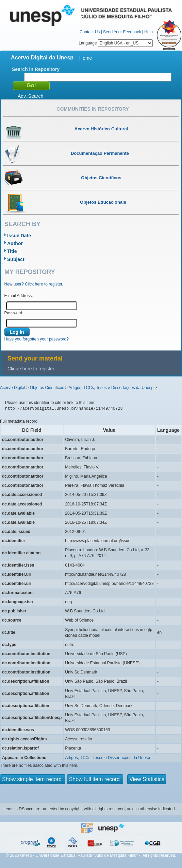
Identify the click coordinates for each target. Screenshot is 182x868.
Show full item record (95, 779)
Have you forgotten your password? (37, 339)
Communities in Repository (93, 109)
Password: (14, 313)
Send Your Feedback (122, 32)
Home (86, 58)
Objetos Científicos (47, 388)
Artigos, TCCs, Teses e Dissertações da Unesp (111, 388)
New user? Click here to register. (34, 284)
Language (116, 43)
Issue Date (19, 236)
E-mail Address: (19, 296)
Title (12, 251)
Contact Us (90, 32)
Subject (16, 259)
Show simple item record (33, 779)
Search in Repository (36, 69)
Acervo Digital (13, 388)
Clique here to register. (31, 369)
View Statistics (147, 779)
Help (148, 32)
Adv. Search (30, 96)
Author (15, 243)
